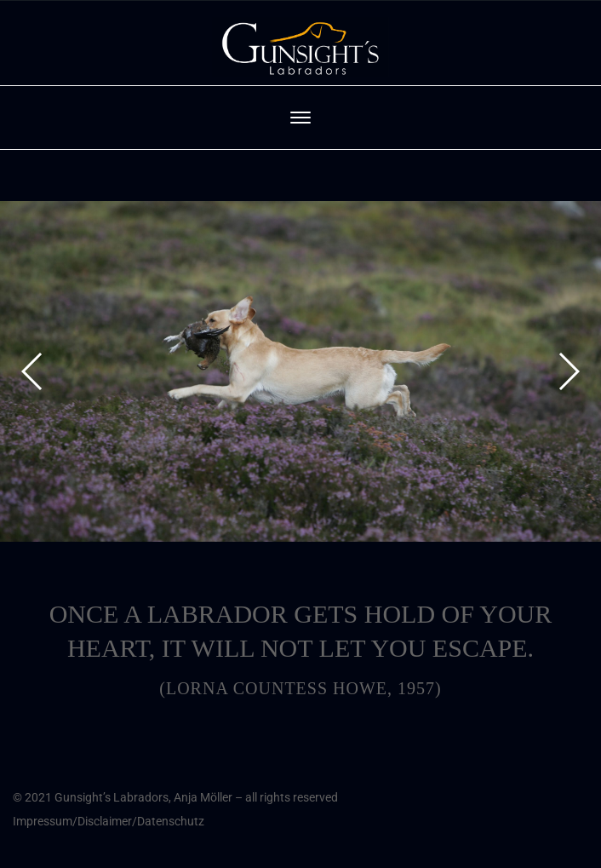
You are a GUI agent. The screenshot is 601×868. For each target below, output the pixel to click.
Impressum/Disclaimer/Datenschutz (109, 821)
